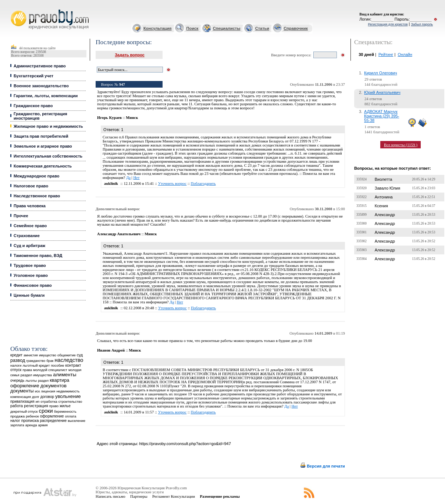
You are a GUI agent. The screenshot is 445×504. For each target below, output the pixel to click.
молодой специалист (50, 370)
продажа (17, 416)
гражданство (36, 361)
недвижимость (68, 391)
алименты (65, 375)
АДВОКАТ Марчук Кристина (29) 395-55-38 (382, 116)
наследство (69, 360)
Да (128, 178)
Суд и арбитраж (29, 246)
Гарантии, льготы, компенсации (46, 96)
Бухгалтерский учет (33, 76)
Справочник (296, 28)
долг (36, 397)
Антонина (384, 197)
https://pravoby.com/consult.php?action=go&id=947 (185, 444)
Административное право (40, 66)
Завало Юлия (387, 188)
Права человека (30, 206)
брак (50, 361)
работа (17, 406)
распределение (53, 421)
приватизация (22, 401)
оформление (52, 416)
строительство (70, 401)
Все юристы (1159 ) (401, 145)
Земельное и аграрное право (43, 146)
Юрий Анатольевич (382, 92)
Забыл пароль (422, 24)
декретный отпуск (24, 412)
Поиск (193, 28)
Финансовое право (33, 285)
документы (22, 391)
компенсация (21, 397)
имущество (48, 355)
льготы (31, 380)
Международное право (37, 176)
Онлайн (405, 54)
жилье (65, 406)
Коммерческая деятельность (43, 166)
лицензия (48, 391)
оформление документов (38, 386)
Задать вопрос (130, 55)
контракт (73, 365)
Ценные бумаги (29, 295)
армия (43, 425)
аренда (31, 425)
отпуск (16, 370)
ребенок (32, 416)
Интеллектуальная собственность (48, 156)
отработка (49, 401)
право (54, 406)
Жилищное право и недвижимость (48, 126)
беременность (65, 412)
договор (47, 397)
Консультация (157, 28)
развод (18, 360)
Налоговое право (31, 186)
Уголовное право (31, 275)
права (27, 370)
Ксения (381, 206)
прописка (30, 420)
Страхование (27, 236)
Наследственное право (37, 196)
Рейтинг (386, 54)
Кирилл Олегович (380, 73)
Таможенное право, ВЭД (38, 255)
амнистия (31, 355)
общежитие (67, 355)
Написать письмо (111, 496)
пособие (57, 366)
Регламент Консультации (174, 496)
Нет (136, 178)
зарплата (17, 425)
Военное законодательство (41, 86)
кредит (16, 355)
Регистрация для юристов (388, 24)
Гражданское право (33, 106)
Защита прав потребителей (41, 136)
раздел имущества (36, 375)
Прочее (21, 216)
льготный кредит (36, 365)
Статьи (262, 28)
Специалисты (227, 28)
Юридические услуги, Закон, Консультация (14, 10)
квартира (59, 380)
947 (122, 84)
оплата (71, 416)
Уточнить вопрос (172, 184)
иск (37, 391)
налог (15, 421)
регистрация (36, 406)
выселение (76, 421)
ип (38, 401)
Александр (385, 215)
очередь (17, 380)
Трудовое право (30, 265)
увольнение (68, 396)
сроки (46, 411)
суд (80, 355)
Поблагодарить (203, 184)
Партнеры (139, 496)
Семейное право (30, 226)
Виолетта (384, 179)
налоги (16, 365)
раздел (43, 381)
